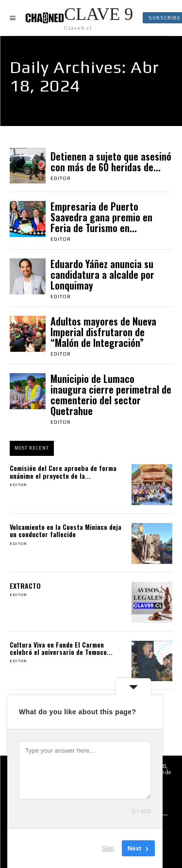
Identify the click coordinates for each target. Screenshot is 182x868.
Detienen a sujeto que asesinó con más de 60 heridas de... (111, 162)
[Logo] (79, 18)
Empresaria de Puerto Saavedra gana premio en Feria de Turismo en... (101, 217)
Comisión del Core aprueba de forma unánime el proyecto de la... (63, 471)
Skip (108, 848)
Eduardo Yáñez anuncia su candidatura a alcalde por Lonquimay (102, 274)
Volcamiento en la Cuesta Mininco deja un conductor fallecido (66, 530)
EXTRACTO (25, 586)
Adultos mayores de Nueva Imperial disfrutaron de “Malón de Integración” (103, 332)
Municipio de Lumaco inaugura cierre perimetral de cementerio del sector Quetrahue (111, 395)
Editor (61, 178)
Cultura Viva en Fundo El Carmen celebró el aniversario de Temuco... (61, 648)
